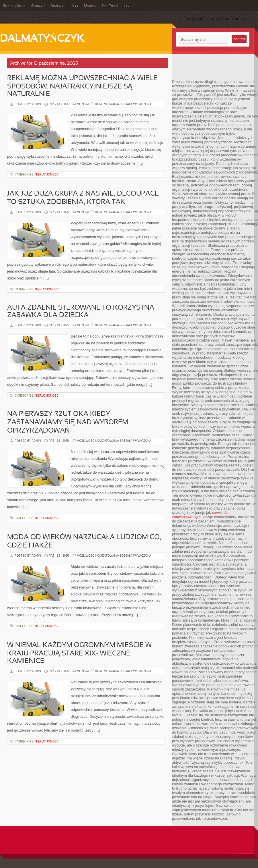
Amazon (38, 6)
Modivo (90, 6)
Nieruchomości (47, 174)
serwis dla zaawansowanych (200, 515)
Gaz (75, 6)
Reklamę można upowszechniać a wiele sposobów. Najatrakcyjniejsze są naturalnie (82, 86)
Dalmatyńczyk (42, 39)
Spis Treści (110, 6)
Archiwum (58, 6)
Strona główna (14, 6)
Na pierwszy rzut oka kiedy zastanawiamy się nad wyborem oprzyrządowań (68, 423)
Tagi (127, 6)
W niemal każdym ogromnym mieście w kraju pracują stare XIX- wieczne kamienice (79, 653)
